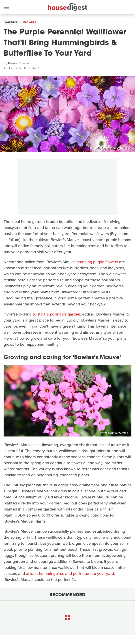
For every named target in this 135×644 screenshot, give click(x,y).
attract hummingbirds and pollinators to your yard (70, 574)
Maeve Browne (19, 63)
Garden (11, 22)
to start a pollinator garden (56, 314)
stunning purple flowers (97, 262)
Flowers (30, 22)
